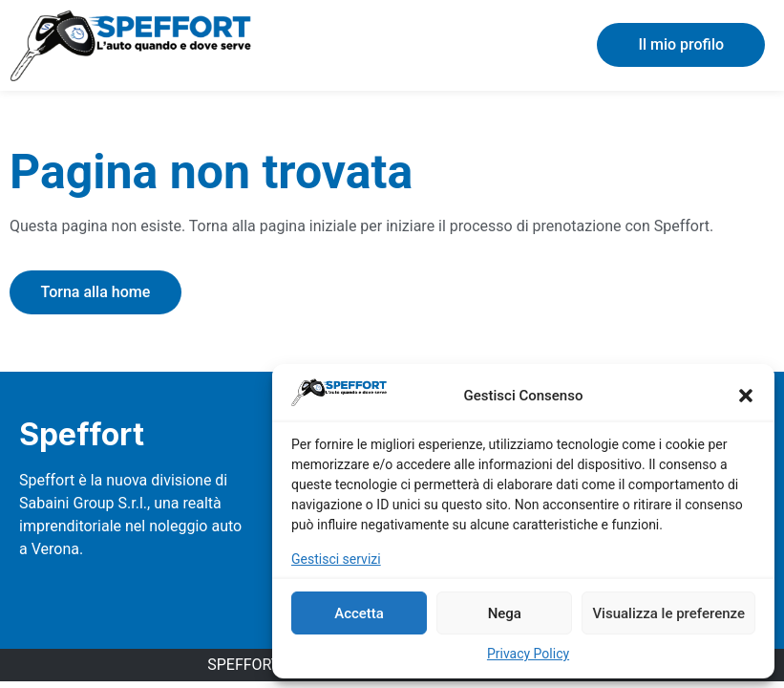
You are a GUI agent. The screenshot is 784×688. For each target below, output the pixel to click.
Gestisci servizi (336, 559)
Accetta (359, 613)
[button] (746, 396)
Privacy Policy (528, 654)
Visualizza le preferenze (668, 613)
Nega (505, 613)
